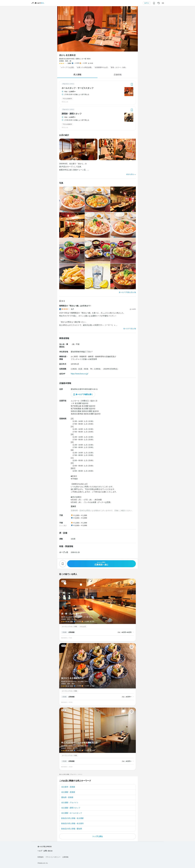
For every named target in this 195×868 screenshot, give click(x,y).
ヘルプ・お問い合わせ (45, 851)
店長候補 (71, 632)
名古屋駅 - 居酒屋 (68, 792)
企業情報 (65, 857)
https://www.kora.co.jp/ (79, 374)
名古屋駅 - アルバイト (70, 803)
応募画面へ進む (101, 564)
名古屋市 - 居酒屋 (68, 787)
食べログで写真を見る (126, 292)
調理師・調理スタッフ (72, 114)
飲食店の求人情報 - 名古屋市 (73, 823)
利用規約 (41, 857)
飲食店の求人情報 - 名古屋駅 (73, 818)
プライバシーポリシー (53, 857)
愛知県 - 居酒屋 (67, 797)
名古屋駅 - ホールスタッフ (72, 813)
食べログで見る (129, 329)
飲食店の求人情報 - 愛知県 (72, 829)
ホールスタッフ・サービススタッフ (78, 88)
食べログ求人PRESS (45, 847)
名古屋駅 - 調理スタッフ (71, 808)
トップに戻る (97, 836)
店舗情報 (118, 75)
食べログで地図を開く (84, 394)
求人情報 (77, 75)
